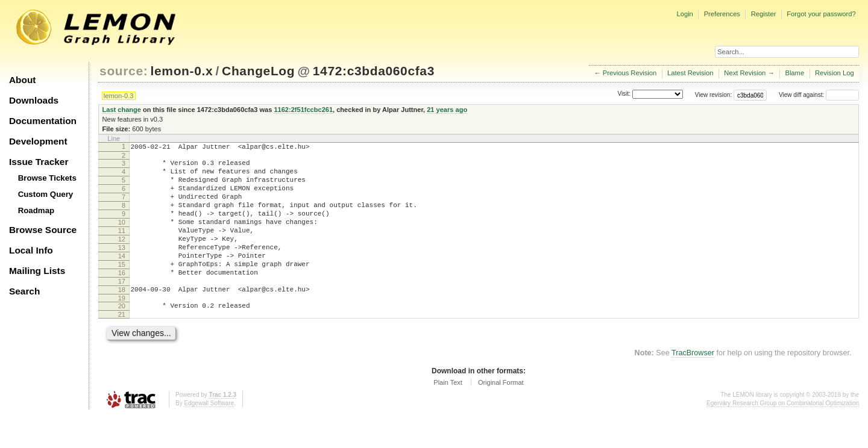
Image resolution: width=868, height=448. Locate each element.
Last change (122, 110)
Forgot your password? (821, 14)
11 (122, 247)
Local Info (31, 250)
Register (764, 14)
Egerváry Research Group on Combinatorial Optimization (783, 436)
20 (122, 337)
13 (122, 267)
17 (122, 308)
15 (122, 288)
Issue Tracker (39, 162)
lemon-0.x (182, 71)
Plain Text (448, 415)
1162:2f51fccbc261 (303, 110)
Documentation (43, 121)
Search (24, 291)
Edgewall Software (209, 436)
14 (122, 278)
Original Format (501, 415)
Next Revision (745, 73)
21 (122, 347)
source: (124, 71)
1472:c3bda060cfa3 (374, 71)
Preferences (722, 14)
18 (122, 319)
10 (122, 237)
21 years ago (447, 110)
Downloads (34, 100)
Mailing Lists (37, 271)
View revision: (714, 95)
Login (684, 14)
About (22, 80)
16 (122, 298)
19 (122, 329)
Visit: (624, 94)
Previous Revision (630, 73)
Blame (794, 73)
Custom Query (46, 194)
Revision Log (835, 73)
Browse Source (43, 230)
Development (38, 141)
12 (122, 257)
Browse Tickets (47, 178)
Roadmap (36, 210)
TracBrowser (693, 385)
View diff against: (819, 95)
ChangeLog (258, 71)
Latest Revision (690, 73)
